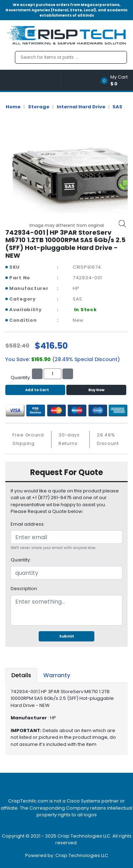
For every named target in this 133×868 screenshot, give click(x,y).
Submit (67, 636)
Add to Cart (35, 390)
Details (21, 675)
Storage (39, 107)
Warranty (57, 675)
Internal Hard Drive (81, 107)
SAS (117, 107)
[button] (117, 80)
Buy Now (96, 390)
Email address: (28, 524)
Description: (24, 589)
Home (13, 107)
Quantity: (21, 560)
